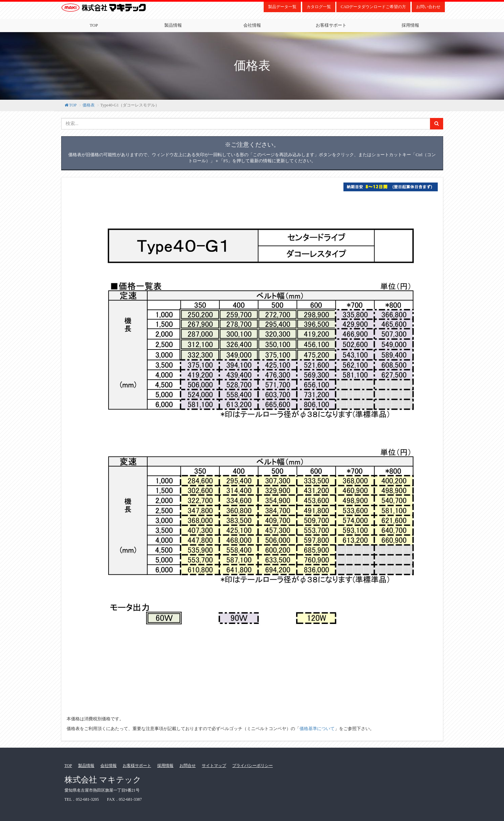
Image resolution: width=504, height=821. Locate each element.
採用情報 (410, 25)
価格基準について (317, 729)
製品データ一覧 (282, 7)
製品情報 (173, 25)
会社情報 (252, 25)
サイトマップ (214, 766)
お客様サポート (331, 25)
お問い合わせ (428, 7)
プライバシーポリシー (253, 766)
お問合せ (188, 766)
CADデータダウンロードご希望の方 (373, 7)
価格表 (89, 105)
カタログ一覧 (319, 7)
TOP (94, 25)
